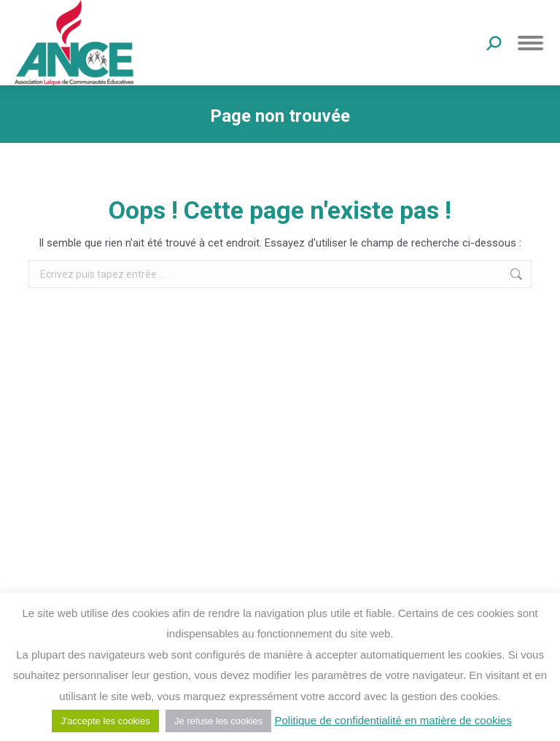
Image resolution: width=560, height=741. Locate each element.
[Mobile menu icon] (530, 43)
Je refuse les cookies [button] (218, 721)
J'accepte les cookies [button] (105, 721)
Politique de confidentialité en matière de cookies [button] (393, 720)
